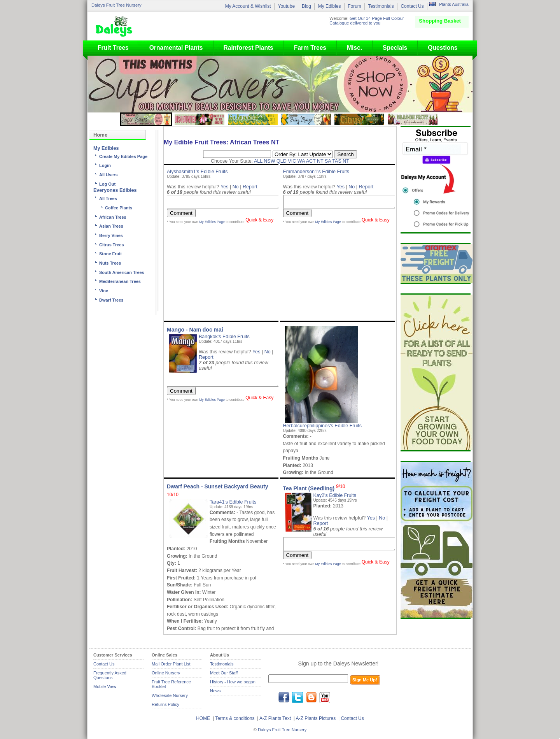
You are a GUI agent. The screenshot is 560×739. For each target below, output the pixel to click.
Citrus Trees (112, 245)
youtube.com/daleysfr (325, 697)
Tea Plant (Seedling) (314, 488)
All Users (108, 175)
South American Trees (122, 272)
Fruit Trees (113, 48)
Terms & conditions (235, 718)
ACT (311, 161)
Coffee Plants (119, 208)
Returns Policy (165, 704)
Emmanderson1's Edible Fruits (316, 172)
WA (301, 161)
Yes (224, 187)
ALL (258, 161)
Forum (354, 6)
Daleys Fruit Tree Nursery (116, 5)
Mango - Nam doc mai (195, 330)
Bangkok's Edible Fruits (224, 337)
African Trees (113, 217)
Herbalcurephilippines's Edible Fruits (323, 426)
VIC (292, 161)
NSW (269, 161)
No (236, 187)
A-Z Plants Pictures (316, 718)
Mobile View (105, 686)
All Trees (108, 198)
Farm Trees (310, 48)
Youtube (286, 6)
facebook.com (284, 697)
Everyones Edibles (115, 190)
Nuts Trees (110, 263)
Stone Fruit (110, 254)
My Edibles (330, 6)
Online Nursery (166, 673)
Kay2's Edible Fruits (335, 495)
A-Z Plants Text (275, 718)
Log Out (107, 184)
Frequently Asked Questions (110, 675)
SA (328, 161)
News (215, 691)
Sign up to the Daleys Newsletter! (339, 664)
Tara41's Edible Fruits (233, 502)
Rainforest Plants (248, 48)
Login (105, 165)
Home (100, 135)
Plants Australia (454, 4)
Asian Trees (111, 226)
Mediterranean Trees (120, 281)
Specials (395, 48)
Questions (443, 48)
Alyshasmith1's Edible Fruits (197, 172)
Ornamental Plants (176, 48)
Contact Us (412, 6)
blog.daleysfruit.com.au (311, 697)
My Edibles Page (212, 224)
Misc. (354, 48)
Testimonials (381, 6)
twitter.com (297, 697)
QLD (282, 161)
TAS (337, 161)
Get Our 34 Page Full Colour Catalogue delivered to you (367, 21)
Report (250, 187)
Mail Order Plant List (171, 664)
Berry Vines (111, 235)
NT (320, 161)
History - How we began (233, 682)
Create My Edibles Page (123, 156)
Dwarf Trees (111, 300)
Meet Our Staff (224, 673)
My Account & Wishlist (248, 6)
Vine (104, 291)
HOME (203, 718)
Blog (306, 6)
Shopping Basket (440, 21)
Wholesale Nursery (170, 695)
